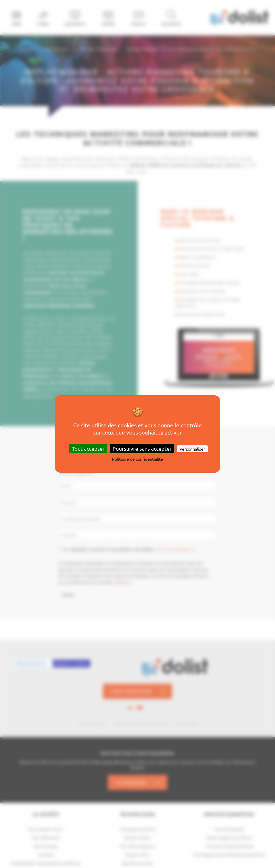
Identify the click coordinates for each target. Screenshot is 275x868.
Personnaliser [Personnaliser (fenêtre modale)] (192, 449)
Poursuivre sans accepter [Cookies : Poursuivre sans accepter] (142, 448)
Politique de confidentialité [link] (137, 459)
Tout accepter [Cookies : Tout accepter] (88, 448)
